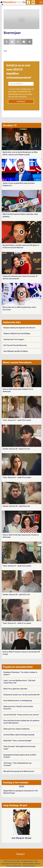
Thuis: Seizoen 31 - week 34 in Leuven (17, 420)
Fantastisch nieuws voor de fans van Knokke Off (21, 695)
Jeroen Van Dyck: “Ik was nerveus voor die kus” (21, 715)
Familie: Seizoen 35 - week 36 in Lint (16, 506)
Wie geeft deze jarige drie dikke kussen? (19, 771)
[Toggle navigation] (41, 2)
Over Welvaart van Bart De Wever (16, 351)
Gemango (31, 866)
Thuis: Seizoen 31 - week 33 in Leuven (17, 477)
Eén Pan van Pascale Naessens (15, 345)
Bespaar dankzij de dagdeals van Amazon (19, 328)
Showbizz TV (10, 125)
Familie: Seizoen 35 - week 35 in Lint (16, 595)
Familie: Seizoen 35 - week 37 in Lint (16, 449)
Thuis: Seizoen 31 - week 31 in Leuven (17, 623)
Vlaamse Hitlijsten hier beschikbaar (17, 334)
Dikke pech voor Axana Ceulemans (17, 729)
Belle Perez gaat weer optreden (15, 689)
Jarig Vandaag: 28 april (15, 805)
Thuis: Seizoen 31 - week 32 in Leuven (17, 566)
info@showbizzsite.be (31, 864)
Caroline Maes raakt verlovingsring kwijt (19, 735)
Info (36, 861)
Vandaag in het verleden (16, 782)
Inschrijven (21, 101)
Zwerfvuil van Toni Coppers (14, 339)
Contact (21, 854)
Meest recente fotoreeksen (17, 362)
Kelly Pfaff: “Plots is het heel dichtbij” (18, 741)
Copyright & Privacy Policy (11, 864)
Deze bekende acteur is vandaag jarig (18, 701)
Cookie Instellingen (14, 866)
